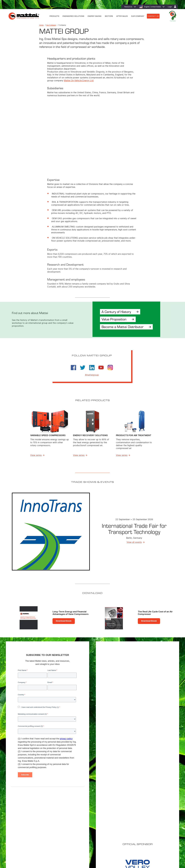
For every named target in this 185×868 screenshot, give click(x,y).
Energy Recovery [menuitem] (111, 825)
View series (36, 456)
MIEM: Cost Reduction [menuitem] (113, 822)
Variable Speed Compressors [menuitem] (79, 818)
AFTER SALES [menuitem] (122, 16)
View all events (134, 543)
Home (41, 25)
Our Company (51, 25)
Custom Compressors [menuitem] (76, 825)
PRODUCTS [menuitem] (54, 16)
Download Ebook (64, 622)
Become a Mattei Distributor (124, 327)
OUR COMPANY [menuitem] (138, 16)
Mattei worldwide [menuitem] (148, 822)
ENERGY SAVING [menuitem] (95, 16)
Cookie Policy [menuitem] (41, 852)
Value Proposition (115, 319)
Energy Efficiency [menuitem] (111, 818)
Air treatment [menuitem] (73, 829)
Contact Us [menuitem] (64, 852)
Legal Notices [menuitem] (29, 852)
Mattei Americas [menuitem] (147, 818)
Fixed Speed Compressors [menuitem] (78, 822)
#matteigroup (92, 375)
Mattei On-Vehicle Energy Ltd (79, 81)
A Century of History (117, 312)
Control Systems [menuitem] (74, 836)
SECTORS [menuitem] (109, 16)
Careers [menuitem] (144, 825)
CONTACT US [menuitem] (153, 16)
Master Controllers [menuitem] (75, 832)
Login (170, 7)
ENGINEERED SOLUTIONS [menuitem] (73, 16)
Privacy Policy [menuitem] (53, 852)
